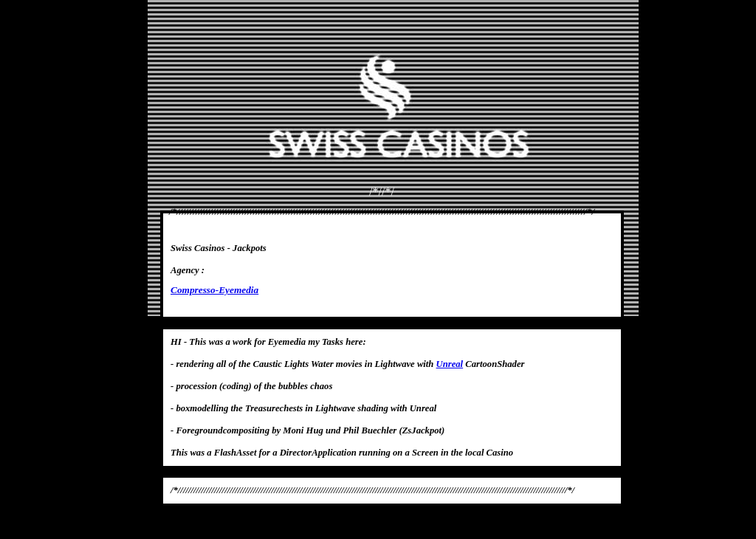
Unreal (450, 364)
